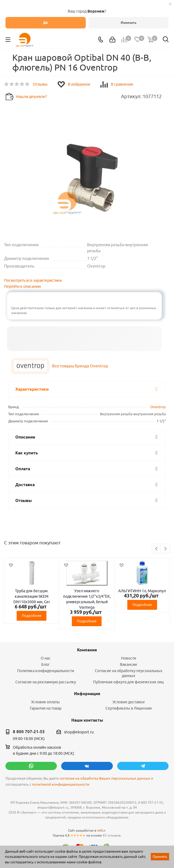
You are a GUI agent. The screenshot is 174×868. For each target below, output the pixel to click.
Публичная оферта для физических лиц (128, 682)
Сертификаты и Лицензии (129, 708)
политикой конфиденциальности (61, 784)
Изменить (129, 23)
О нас (46, 658)
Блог (45, 664)
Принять (160, 857)
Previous (157, 549)
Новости (129, 658)
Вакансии (128, 664)
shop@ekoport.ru (79, 732)
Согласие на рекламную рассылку (46, 682)
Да (45, 23)
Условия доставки (129, 702)
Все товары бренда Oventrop (80, 366)
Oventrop (158, 407)
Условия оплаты (45, 702)
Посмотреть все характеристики (33, 280)
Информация (87, 694)
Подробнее (32, 616)
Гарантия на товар (46, 708)
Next (165, 549)
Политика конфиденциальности (46, 671)
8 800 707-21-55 (29, 732)
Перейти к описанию (23, 286)
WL (101, 830)
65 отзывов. (112, 835)
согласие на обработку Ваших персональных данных (105, 778)
